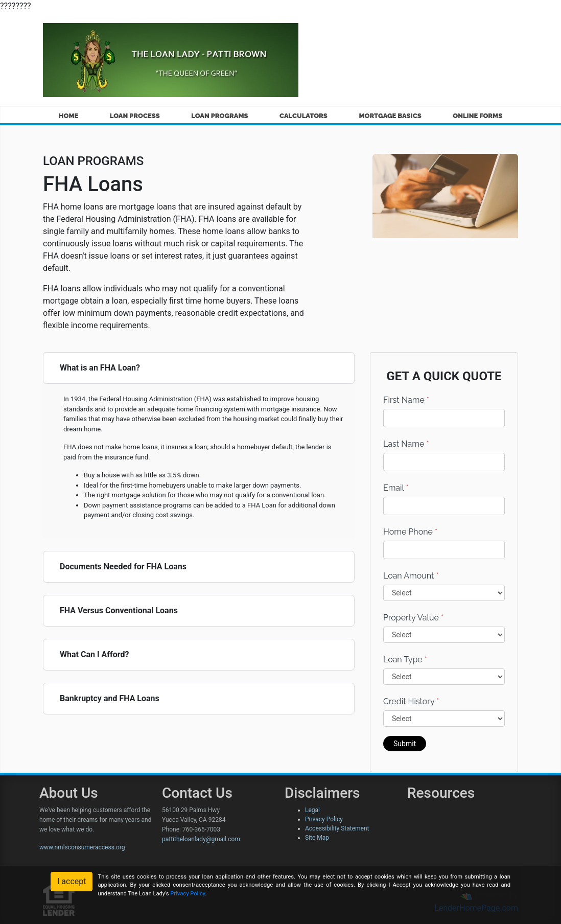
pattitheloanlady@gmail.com (201, 839)
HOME (69, 116)
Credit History (411, 701)
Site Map (317, 838)
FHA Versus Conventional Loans (119, 610)
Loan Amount (411, 576)
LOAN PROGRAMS (219, 116)
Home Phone (410, 532)
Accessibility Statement (337, 828)
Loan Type (405, 660)
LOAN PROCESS (135, 116)
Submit (405, 744)
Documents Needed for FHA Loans (123, 567)
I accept (72, 881)
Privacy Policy (324, 819)
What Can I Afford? (94, 654)
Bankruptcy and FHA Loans (110, 698)
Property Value (413, 618)
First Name (406, 400)
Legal (312, 810)
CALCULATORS (303, 116)
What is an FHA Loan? (100, 368)
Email (396, 488)
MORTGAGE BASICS (390, 116)
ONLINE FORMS (477, 116)
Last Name (406, 444)
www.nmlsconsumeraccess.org (82, 847)
